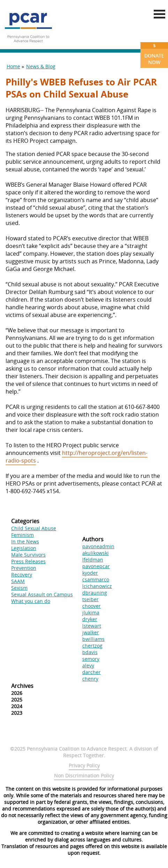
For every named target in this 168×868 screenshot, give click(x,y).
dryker (90, 619)
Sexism (19, 588)
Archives (22, 686)
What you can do (31, 601)
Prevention (24, 568)
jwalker (91, 632)
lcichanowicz (97, 586)
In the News (25, 541)
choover (91, 606)
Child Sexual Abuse (34, 528)
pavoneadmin (98, 546)
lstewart (92, 626)
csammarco (96, 579)
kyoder (90, 573)
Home (13, 66)
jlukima (91, 613)
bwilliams (93, 639)
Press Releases (28, 561)
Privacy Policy (84, 765)
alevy (88, 665)
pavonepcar (96, 566)
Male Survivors (28, 555)
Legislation (24, 548)
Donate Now (154, 54)
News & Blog (41, 66)
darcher (91, 672)
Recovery (22, 575)
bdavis (90, 652)
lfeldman (93, 560)
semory (91, 659)
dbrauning (95, 593)
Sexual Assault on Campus (42, 594)
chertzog (92, 646)
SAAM (18, 581)
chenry (90, 679)
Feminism (22, 535)
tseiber (90, 599)
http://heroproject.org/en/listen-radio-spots (77, 457)
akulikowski (96, 553)
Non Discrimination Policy (84, 776)
